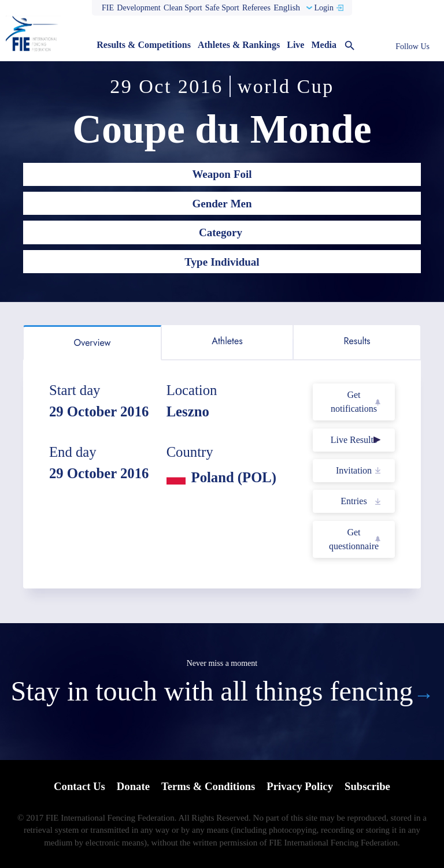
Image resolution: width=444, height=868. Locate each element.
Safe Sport (222, 8)
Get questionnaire (354, 539)
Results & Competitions (144, 45)
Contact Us (77, 787)
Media (324, 45)
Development (138, 8)
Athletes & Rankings (239, 45)
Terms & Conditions (208, 787)
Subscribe (369, 787)
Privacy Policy (301, 787)
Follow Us (412, 46)
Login (323, 8)
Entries (354, 501)
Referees (256, 8)
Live (295, 45)
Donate (132, 787)
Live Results (354, 440)
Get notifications (354, 402)
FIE (108, 8)
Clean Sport (183, 8)
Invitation (354, 470)
